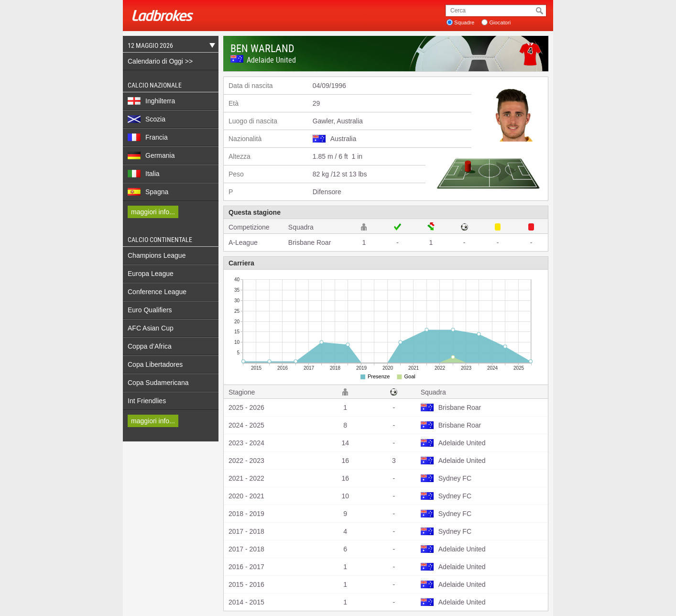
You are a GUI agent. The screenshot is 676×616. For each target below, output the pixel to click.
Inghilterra (151, 101)
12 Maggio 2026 (169, 47)
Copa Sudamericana (158, 383)
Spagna (148, 192)
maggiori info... (153, 212)
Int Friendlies (147, 401)
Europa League (151, 274)
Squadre (464, 22)
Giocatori (500, 22)
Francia (148, 137)
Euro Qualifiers (150, 310)
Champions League (157, 255)
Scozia (147, 119)
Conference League (157, 292)
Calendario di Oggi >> (160, 61)
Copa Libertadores (155, 364)
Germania (151, 155)
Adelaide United (271, 60)
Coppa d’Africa (150, 346)
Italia (144, 174)
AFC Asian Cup (151, 328)
